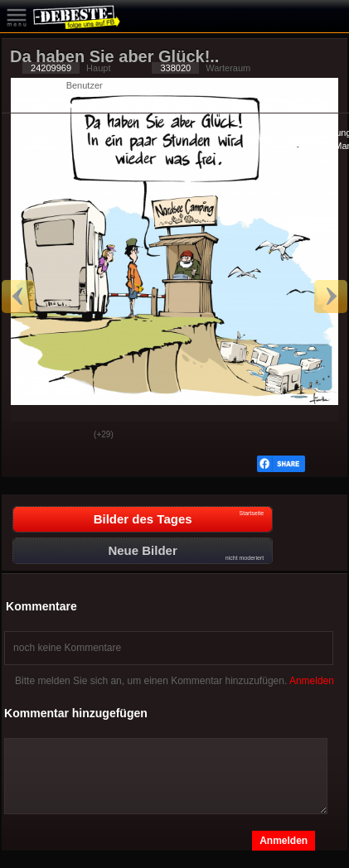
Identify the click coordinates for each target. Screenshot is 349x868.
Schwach (69, 436)
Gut (27, 436)
